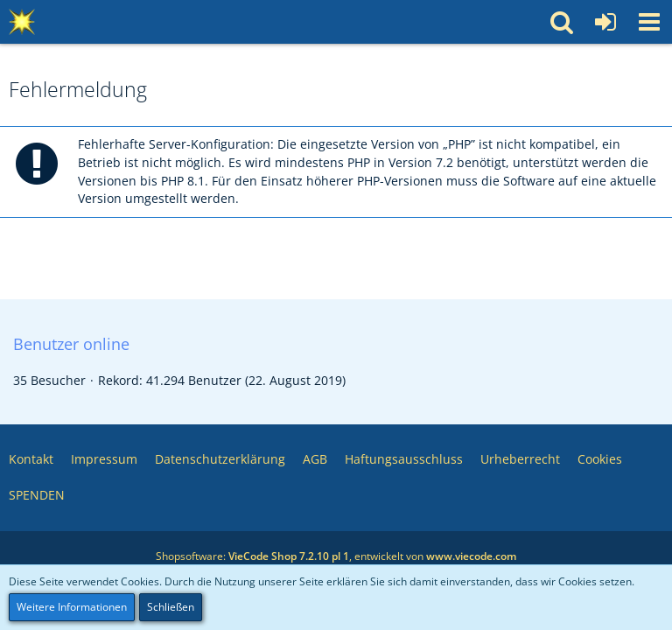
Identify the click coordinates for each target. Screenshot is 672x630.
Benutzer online (71, 344)
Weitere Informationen (72, 607)
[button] (649, 22)
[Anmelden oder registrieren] (605, 22)
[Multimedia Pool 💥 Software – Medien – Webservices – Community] (22, 22)
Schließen (171, 607)
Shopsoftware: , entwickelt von (336, 556)
